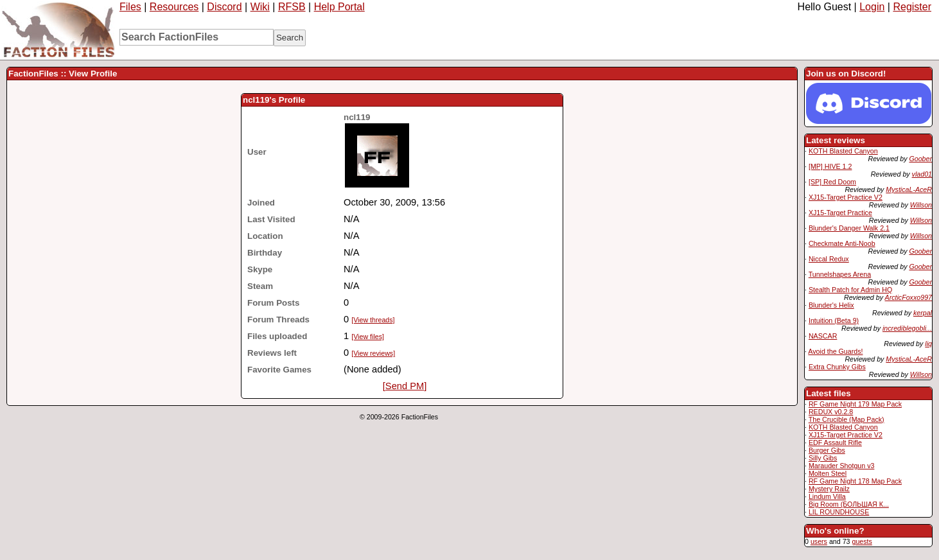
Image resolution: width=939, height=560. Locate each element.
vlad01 (922, 174)
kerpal (923, 313)
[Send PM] (405, 386)
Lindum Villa (827, 496)
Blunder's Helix (831, 305)
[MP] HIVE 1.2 (830, 166)
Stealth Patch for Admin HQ (850, 290)
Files (130, 7)
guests (862, 541)
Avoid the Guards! (835, 351)
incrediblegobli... (907, 328)
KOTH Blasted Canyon (843, 151)
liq (928, 344)
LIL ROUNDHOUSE (839, 512)
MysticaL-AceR (909, 189)
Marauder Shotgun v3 (841, 466)
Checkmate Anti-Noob (842, 243)
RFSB (292, 7)
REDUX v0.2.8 (831, 412)
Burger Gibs (827, 450)
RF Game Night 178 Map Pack (855, 481)
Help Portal (339, 7)
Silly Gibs (823, 458)
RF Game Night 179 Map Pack (855, 404)
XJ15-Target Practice (840, 213)
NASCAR (823, 336)
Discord (224, 7)
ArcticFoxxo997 (908, 297)
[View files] (368, 337)
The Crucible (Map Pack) (847, 419)
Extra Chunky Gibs (837, 367)
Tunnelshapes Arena (840, 274)
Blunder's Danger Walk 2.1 (849, 228)
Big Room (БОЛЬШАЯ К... (849, 504)
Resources (174, 7)
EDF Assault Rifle (835, 442)
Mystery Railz (829, 489)
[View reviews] (373, 353)
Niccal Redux (829, 259)
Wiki (260, 7)
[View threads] (373, 320)
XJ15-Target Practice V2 (846, 197)
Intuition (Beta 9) (834, 320)
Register (912, 7)
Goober (920, 159)
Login (872, 7)
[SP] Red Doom (832, 182)
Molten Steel (828, 473)
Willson (921, 205)
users (819, 541)
